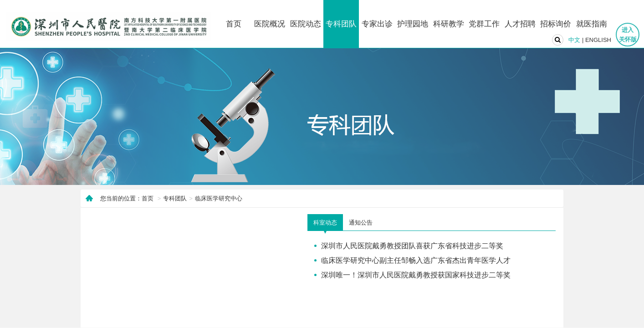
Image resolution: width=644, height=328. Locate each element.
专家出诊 (377, 24)
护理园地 (413, 24)
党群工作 (484, 24)
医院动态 (306, 24)
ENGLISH (598, 40)
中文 (574, 40)
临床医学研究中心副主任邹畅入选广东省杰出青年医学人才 (416, 260)
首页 (234, 24)
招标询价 (556, 24)
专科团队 (341, 24)
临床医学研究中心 (219, 198)
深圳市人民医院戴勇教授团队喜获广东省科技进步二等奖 (412, 246)
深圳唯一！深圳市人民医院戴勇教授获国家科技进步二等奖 (416, 275)
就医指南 (592, 24)
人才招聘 (520, 24)
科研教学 (449, 24)
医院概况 (270, 24)
